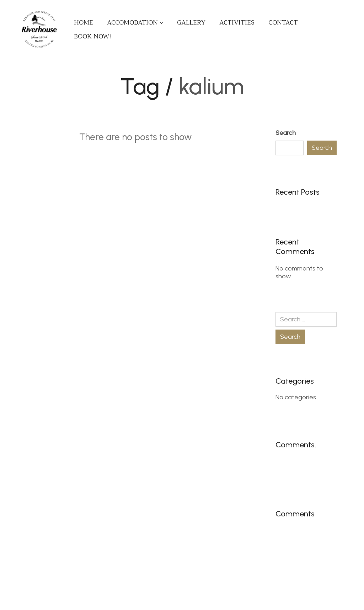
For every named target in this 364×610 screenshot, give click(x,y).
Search (286, 133)
